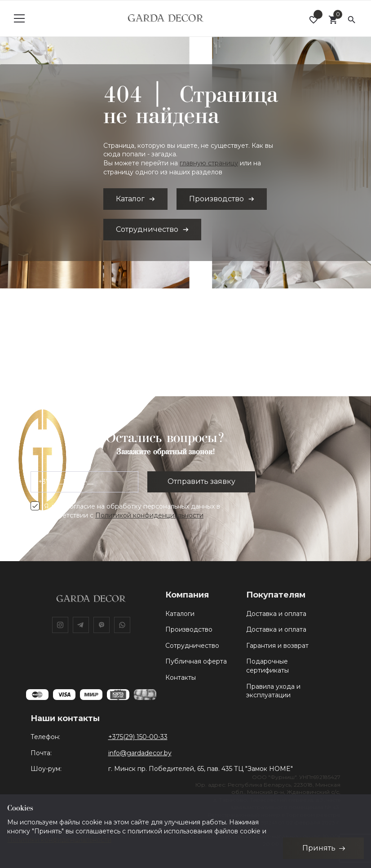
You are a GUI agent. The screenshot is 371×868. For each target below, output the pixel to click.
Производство (189, 629)
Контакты (181, 678)
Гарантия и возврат (277, 646)
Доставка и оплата (276, 614)
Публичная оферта (196, 661)
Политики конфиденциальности (59, 840)
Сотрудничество (192, 646)
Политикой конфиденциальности (149, 515)
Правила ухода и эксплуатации (273, 691)
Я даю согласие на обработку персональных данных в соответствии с (132, 511)
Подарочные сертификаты (267, 666)
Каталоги (180, 614)
